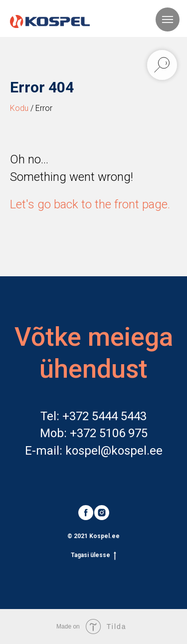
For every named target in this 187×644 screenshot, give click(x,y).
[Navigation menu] (168, 19)
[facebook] (86, 513)
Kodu (19, 108)
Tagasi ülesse (93, 555)
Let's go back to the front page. (90, 204)
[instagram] (102, 513)
